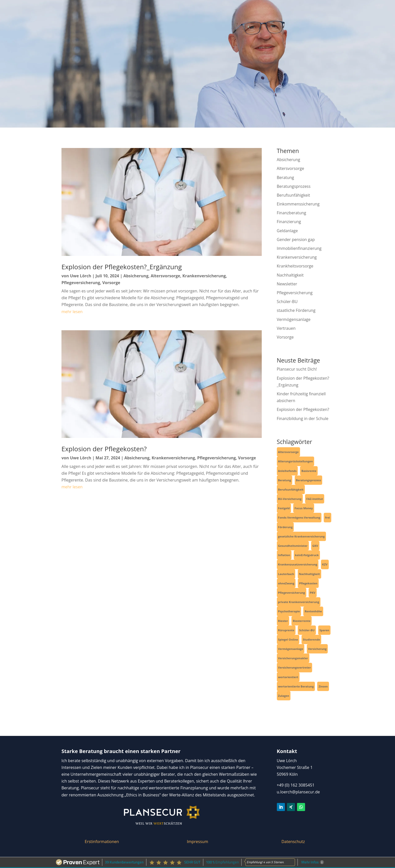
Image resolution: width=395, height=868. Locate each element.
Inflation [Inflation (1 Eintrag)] (284, 555)
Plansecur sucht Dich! (297, 369)
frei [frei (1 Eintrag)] (327, 517)
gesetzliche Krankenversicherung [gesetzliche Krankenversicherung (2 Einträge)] (301, 536)
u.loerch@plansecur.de (298, 792)
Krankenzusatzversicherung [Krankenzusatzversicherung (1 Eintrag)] (298, 564)
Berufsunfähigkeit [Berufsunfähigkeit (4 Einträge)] (291, 489)
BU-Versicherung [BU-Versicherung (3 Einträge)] (290, 499)
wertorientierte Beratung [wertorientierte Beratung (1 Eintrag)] (296, 686)
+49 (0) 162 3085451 (296, 785)
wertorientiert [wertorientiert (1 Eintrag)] (288, 677)
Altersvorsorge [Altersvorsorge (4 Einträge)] (288, 452)
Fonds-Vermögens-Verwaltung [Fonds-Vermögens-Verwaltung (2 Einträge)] (299, 517)
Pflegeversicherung (81, 283)
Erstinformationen (102, 842)
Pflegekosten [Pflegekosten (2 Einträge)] (308, 583)
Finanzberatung (292, 213)
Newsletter (287, 284)
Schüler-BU (287, 302)
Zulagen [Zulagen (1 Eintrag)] (284, 696)
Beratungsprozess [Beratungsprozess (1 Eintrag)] (309, 480)
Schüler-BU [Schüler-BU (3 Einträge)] (307, 630)
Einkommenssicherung (298, 204)
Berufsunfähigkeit (293, 195)
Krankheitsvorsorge (295, 266)
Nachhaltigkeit (290, 275)
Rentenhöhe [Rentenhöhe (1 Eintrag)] (313, 611)
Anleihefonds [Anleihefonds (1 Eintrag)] (287, 471)
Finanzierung (289, 222)
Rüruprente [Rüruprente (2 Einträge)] (286, 630)
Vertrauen (286, 328)
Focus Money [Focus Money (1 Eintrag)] (304, 508)
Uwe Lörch (81, 276)
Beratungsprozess (294, 186)
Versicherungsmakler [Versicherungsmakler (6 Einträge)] (293, 658)
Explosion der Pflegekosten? (104, 449)
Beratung (286, 177)
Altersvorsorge (165, 276)
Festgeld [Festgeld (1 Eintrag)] (284, 508)
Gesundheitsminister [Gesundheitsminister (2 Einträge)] (293, 546)
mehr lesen (72, 312)
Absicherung (136, 276)
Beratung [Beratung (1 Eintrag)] (285, 480)
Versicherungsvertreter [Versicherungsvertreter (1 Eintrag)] (294, 667)
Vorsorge (111, 283)
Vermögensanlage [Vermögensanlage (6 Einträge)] (291, 649)
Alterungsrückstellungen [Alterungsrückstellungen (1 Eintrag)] (295, 461)
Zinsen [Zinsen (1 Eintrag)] (323, 686)
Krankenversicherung (204, 276)
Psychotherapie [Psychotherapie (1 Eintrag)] (289, 611)
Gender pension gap (296, 240)
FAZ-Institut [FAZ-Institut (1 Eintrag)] (315, 499)
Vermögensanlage (294, 319)
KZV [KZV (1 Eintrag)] (325, 564)
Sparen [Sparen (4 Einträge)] (324, 630)
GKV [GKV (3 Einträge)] (315, 546)
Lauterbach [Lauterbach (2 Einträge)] (286, 574)
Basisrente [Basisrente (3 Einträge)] (309, 471)
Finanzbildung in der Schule (303, 418)
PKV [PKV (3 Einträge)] (313, 593)
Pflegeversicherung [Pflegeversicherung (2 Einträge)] (292, 593)
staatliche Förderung (296, 310)
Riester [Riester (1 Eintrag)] (283, 621)
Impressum (197, 842)
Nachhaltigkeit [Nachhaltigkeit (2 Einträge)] (309, 574)
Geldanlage (287, 231)
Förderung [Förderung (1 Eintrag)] (285, 527)
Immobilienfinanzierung (299, 248)
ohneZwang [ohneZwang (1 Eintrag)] (286, 583)
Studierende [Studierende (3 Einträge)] (311, 639)
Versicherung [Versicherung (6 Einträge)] (317, 649)
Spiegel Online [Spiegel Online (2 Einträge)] (288, 639)
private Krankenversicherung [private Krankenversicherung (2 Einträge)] (299, 602)
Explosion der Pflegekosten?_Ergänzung (122, 267)
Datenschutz (293, 842)
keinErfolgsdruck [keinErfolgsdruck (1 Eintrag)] (307, 555)
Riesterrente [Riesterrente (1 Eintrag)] (302, 621)
